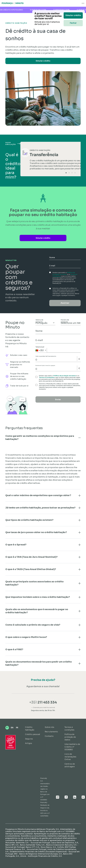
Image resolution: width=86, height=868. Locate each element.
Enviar (58, 400)
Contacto (49, 736)
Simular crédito (43, 61)
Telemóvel (40, 347)
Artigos (29, 743)
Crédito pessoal (33, 734)
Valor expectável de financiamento (46, 356)
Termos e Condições (47, 377)
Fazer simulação (13, 144)
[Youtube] (83, 797)
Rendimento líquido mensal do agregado (45, 366)
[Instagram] (58, 797)
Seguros (29, 739)
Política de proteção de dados (64, 273)
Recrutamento (51, 732)
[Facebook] (66, 797)
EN (12, 728)
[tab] (66, 173)
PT (7, 728)
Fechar (73, 23)
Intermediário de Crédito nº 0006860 (72, 747)
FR (17, 728)
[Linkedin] (75, 797)
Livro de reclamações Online (70, 757)
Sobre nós (49, 727)
